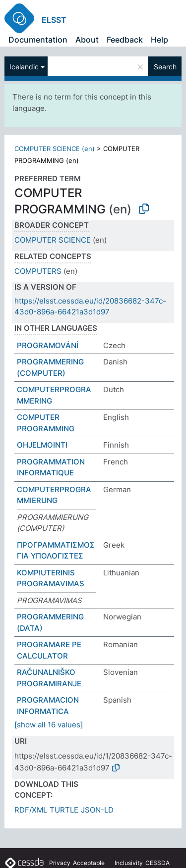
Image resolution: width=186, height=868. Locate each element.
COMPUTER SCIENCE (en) (55, 149)
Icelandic (24, 67)
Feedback (125, 40)
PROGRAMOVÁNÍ (48, 345)
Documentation (38, 40)
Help (159, 40)
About (87, 40)
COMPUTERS (38, 271)
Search (165, 67)
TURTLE (64, 810)
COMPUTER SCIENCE (53, 240)
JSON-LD (97, 810)
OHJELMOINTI (42, 445)
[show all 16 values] (49, 725)
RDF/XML (31, 810)
